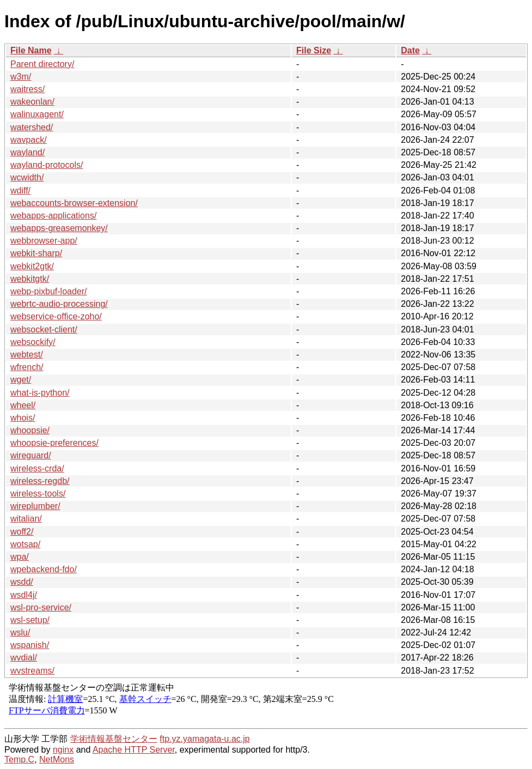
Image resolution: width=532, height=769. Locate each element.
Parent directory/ (42, 64)
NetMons (57, 759)
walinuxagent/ (37, 114)
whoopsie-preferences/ (54, 443)
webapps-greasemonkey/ (59, 228)
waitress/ (27, 89)
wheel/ (23, 405)
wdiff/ (20, 190)
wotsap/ (25, 544)
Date (410, 50)
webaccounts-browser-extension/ (74, 203)
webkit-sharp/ (36, 253)
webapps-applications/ (53, 216)
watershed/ (32, 127)
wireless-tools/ (38, 494)
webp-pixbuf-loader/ (49, 291)
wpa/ (20, 557)
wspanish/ (30, 645)
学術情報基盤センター (114, 739)
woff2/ (22, 532)
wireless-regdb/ (40, 481)
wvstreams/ (32, 671)
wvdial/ (24, 658)
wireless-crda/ (37, 468)
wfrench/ (27, 367)
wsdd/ (22, 582)
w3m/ (21, 77)
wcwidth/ (27, 177)
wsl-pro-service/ (41, 607)
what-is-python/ (40, 393)
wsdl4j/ (24, 595)
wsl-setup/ (30, 620)
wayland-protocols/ (47, 165)
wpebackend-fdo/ (44, 569)
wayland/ (27, 152)
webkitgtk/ (30, 279)
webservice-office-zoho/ (56, 316)
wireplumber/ (35, 506)
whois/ (23, 418)
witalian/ (26, 519)
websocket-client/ (44, 329)
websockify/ (33, 342)
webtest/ (27, 355)
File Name (31, 50)
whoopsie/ (30, 430)
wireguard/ (31, 455)
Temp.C (19, 759)
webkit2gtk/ (32, 266)
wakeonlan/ (32, 102)
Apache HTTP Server (134, 750)
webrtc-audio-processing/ (59, 304)
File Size (314, 50)
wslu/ (20, 632)
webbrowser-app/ (44, 241)
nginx (63, 750)
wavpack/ (29, 140)
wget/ (21, 380)
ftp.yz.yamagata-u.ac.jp (204, 739)
